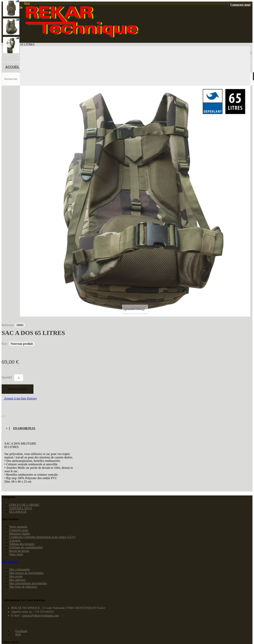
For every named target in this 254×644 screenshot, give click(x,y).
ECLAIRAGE (18, 512)
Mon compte (10, 562)
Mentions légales (20, 534)
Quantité (7, 377)
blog (27, 3)
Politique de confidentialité (26, 547)
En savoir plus (24, 428)
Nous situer (16, 554)
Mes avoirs (16, 576)
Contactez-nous (240, 5)
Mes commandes (20, 569)
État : (5, 344)
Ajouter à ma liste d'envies (20, 398)
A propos (15, 540)
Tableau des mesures (22, 544)
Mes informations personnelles (28, 583)
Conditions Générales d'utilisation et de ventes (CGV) (42, 537)
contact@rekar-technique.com (40, 615)
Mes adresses (17, 580)
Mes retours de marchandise (26, 573)
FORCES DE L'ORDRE (24, 505)
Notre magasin (18, 527)
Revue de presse (19, 551)
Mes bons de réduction (23, 587)
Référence (8, 325)
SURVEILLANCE (21, 508)
